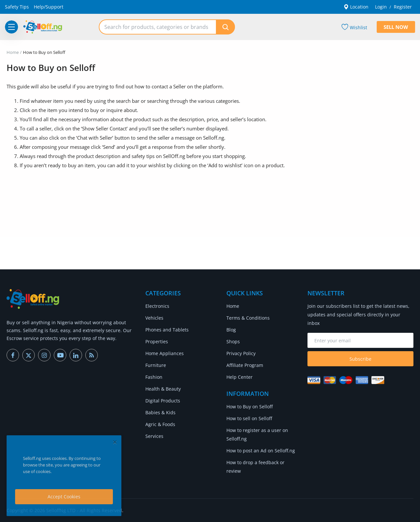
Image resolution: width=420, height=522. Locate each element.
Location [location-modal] (356, 7)
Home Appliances (165, 353)
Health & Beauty (163, 389)
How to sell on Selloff (249, 418)
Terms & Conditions (248, 318)
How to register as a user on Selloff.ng (257, 434)
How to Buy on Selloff (250, 407)
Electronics (157, 306)
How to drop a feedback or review (255, 467)
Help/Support (49, 7)
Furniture (156, 365)
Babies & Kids (160, 412)
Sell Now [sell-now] (396, 27)
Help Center (240, 377)
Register (403, 7)
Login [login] (381, 7)
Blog (231, 330)
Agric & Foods (160, 424)
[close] (115, 442)
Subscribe (360, 359)
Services (154, 436)
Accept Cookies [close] (64, 497)
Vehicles (154, 318)
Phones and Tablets (167, 330)
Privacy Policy (241, 353)
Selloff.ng (214, 138)
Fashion (154, 377)
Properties (157, 341)
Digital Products (163, 401)
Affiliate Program (245, 365)
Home (13, 52)
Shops (233, 341)
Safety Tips (17, 7)
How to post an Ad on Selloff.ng (261, 451)
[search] (225, 27)
